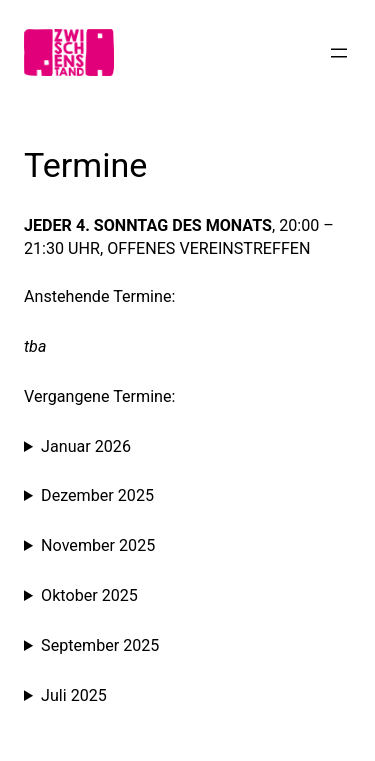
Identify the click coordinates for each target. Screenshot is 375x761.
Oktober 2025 (89, 595)
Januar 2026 (86, 446)
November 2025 (98, 545)
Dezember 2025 (97, 495)
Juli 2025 (74, 695)
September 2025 (100, 645)
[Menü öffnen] (339, 53)
